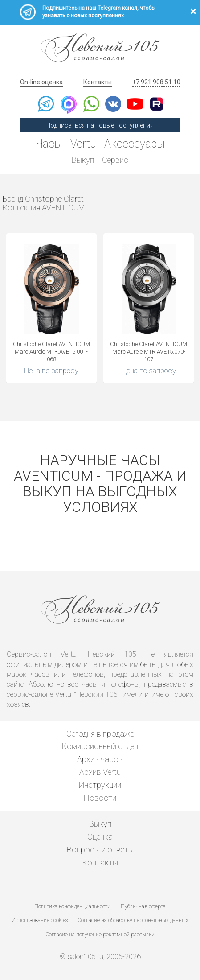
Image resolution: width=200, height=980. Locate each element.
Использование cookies (40, 920)
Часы (49, 144)
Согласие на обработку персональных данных (133, 920)
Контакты (98, 82)
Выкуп (83, 160)
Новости (100, 798)
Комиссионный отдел (100, 746)
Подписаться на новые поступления (100, 125)
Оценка (100, 837)
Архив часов (100, 759)
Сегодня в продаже (100, 734)
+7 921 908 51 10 (156, 82)
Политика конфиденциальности (72, 906)
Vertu (83, 144)
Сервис (115, 160)
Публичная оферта (143, 906)
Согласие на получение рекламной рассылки (100, 935)
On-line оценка (41, 82)
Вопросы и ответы (100, 850)
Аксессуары (135, 144)
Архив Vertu (100, 772)
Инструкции (100, 785)
